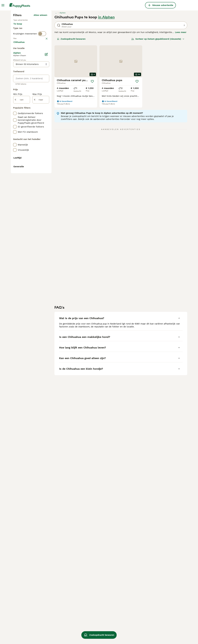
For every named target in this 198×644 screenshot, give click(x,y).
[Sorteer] (158, 92)
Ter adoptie (37, 80)
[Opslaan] (92, 135)
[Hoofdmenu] (3, 5)
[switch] (42, 98)
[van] (22, 229)
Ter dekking (22, 87)
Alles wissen (40, 69)
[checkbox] (15, 119)
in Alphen (106, 71)
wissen (43, 104)
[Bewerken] (46, 183)
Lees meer (181, 86)
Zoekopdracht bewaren (71, 92)
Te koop (20, 80)
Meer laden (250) (40, 171)
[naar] (41, 229)
